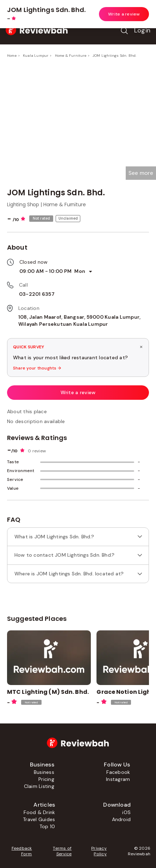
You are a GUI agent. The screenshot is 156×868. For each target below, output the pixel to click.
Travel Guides (39, 819)
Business (44, 772)
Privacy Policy (99, 851)
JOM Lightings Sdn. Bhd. (115, 56)
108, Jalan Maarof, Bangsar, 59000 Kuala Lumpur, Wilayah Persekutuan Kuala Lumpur (79, 320)
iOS (126, 812)
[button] (141, 173)
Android (121, 819)
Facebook (118, 772)
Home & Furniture (71, 56)
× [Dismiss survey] (141, 347)
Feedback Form (22, 851)
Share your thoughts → (37, 368)
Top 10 (47, 826)
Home (12, 56)
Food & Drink (39, 812)
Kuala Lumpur (36, 56)
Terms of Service (62, 851)
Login (142, 30)
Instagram (118, 779)
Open (137, 8)
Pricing (46, 779)
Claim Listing (39, 786)
